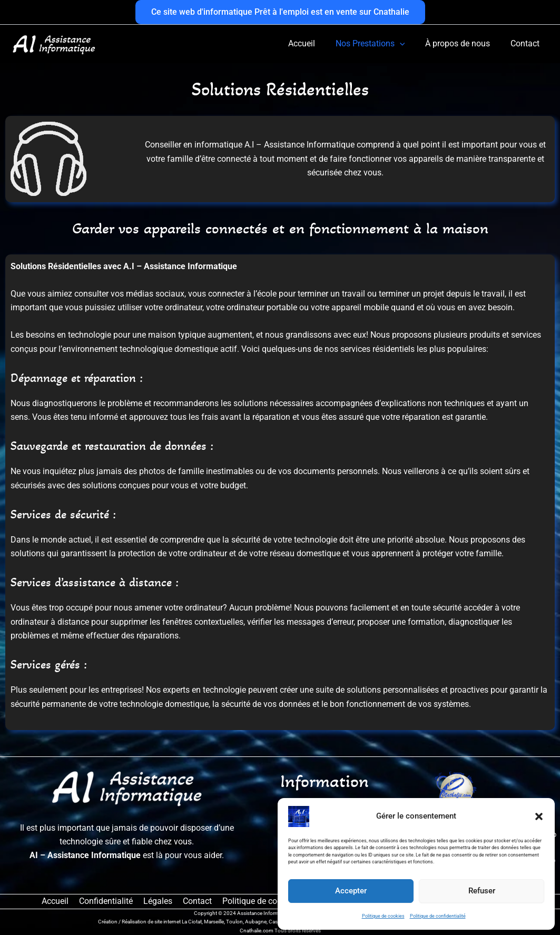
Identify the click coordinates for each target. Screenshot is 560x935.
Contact (195, 901)
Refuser (482, 891)
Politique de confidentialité (438, 916)
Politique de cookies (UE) (264, 901)
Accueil (59, 901)
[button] (539, 816)
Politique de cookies (383, 916)
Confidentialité (108, 901)
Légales (158, 901)
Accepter (351, 891)
